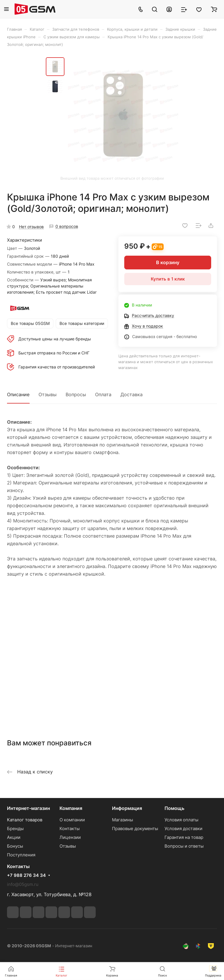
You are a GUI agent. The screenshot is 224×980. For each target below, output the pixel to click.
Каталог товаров (25, 820)
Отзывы (48, 394)
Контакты (70, 829)
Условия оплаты (181, 820)
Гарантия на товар (184, 837)
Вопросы (76, 394)
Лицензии (70, 837)
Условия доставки (183, 829)
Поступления (21, 855)
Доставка (132, 394)
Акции (14, 837)
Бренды (15, 829)
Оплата (103, 394)
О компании (72, 820)
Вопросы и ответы (184, 846)
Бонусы (15, 846)
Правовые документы (135, 829)
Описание (18, 394)
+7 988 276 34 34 (26, 875)
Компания (71, 808)
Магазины (123, 820)
